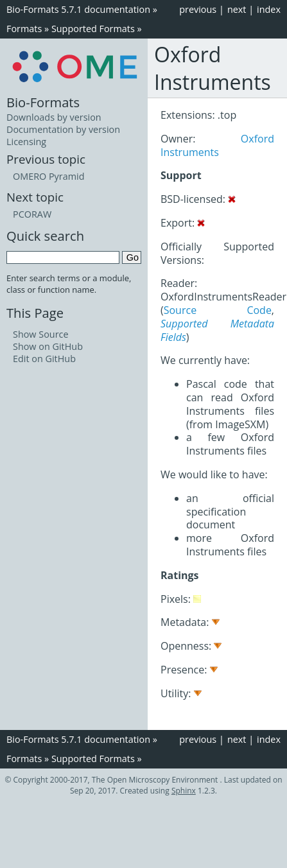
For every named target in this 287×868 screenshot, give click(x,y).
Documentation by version (63, 129)
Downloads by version (54, 117)
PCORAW (32, 214)
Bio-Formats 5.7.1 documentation (78, 9)
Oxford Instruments (217, 145)
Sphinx (184, 791)
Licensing (26, 142)
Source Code (218, 310)
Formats (24, 29)
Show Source (41, 334)
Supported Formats (93, 29)
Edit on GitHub (44, 359)
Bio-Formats (43, 102)
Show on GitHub (48, 346)
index (269, 9)
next (237, 9)
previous (198, 9)
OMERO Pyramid (48, 176)
